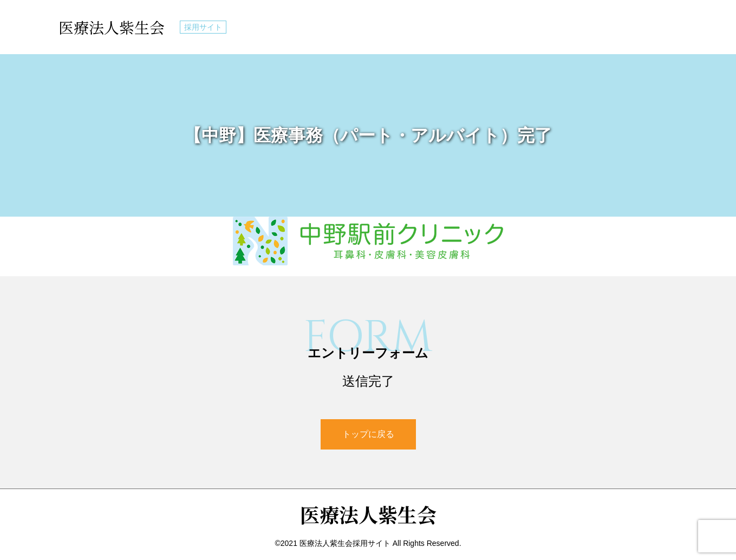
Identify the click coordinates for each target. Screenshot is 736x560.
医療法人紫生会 (112, 27)
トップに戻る (368, 434)
